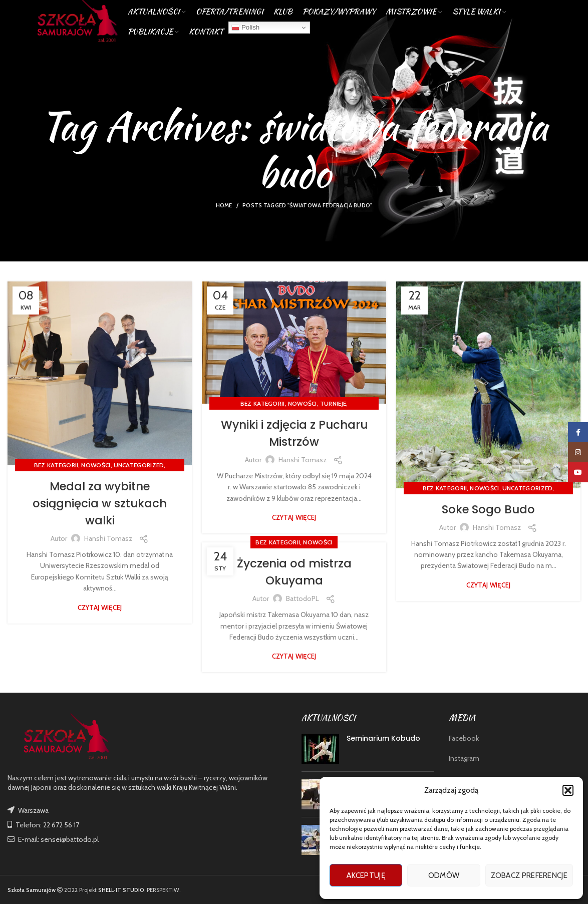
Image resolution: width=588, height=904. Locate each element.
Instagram (464, 758)
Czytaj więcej (100, 607)
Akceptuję (366, 875)
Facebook (464, 738)
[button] (568, 790)
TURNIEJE (333, 403)
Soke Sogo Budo (488, 509)
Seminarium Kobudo (383, 738)
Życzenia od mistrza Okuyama (294, 572)
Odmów (444, 875)
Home (224, 205)
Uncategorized (139, 465)
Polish (245, 32)
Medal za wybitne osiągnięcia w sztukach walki (100, 503)
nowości (96, 465)
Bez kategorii (56, 465)
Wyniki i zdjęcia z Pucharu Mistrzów (294, 433)
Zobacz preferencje (529, 875)
